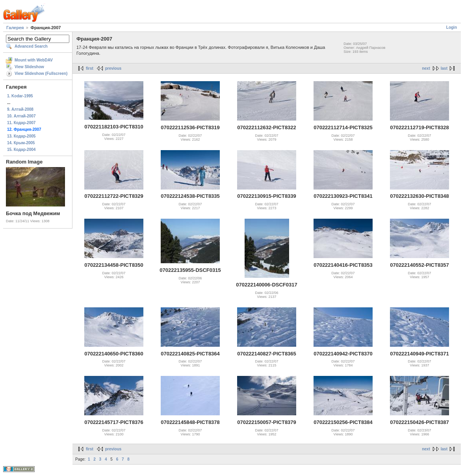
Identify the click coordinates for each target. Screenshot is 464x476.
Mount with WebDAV (34, 60)
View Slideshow (29, 67)
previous (113, 68)
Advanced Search (31, 46)
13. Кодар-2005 (21, 136)
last (444, 68)
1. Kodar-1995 (20, 96)
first (90, 68)
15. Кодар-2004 (21, 150)
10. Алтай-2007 (21, 116)
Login (452, 27)
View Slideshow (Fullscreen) (41, 73)
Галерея (15, 28)
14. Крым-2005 (21, 143)
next (426, 68)
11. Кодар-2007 (21, 123)
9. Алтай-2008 (20, 109)
